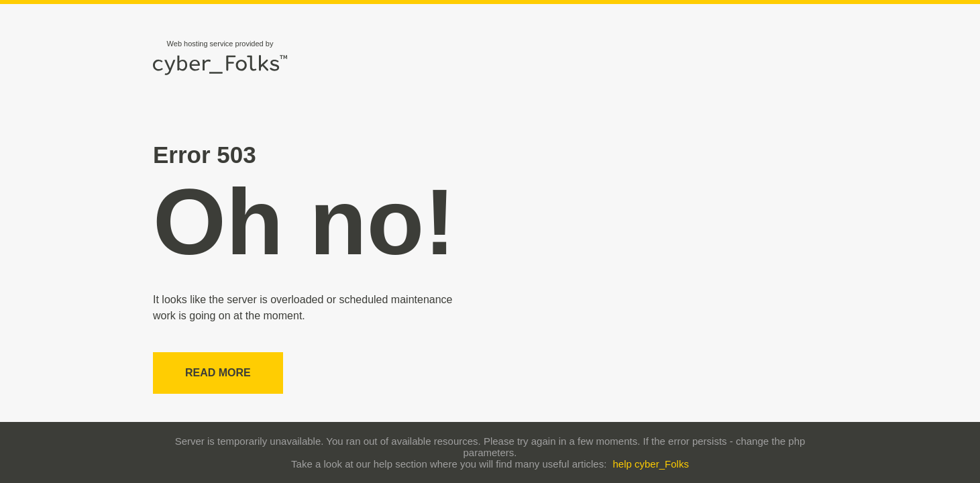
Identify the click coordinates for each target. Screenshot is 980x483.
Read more (218, 373)
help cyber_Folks (651, 464)
